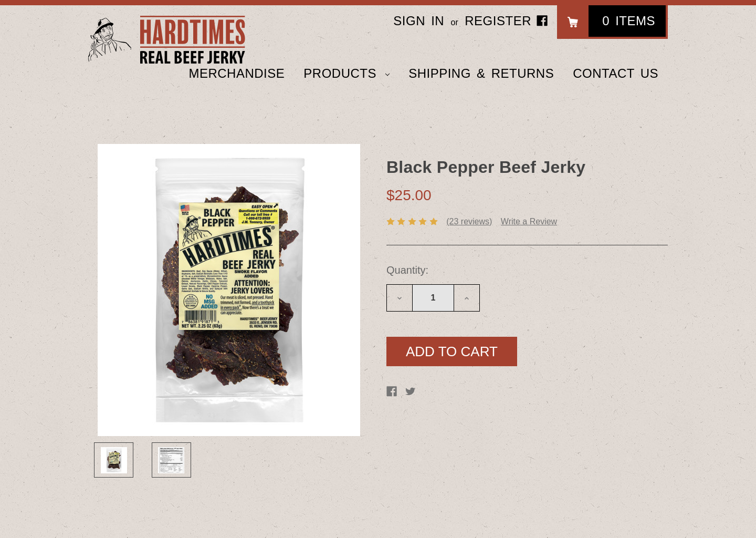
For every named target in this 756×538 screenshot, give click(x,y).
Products (346, 73)
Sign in (419, 21)
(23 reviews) (469, 221)
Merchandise (237, 73)
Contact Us (616, 73)
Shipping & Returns (481, 73)
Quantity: (407, 270)
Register (498, 21)
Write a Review (529, 221)
